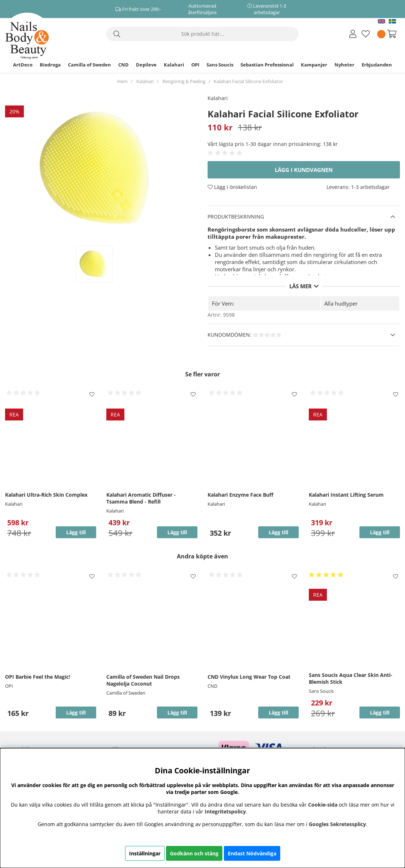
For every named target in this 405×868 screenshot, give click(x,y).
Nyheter (344, 65)
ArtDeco (23, 65)
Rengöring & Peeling (184, 81)
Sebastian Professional (267, 65)
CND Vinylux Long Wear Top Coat (249, 677)
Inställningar (145, 853)
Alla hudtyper (341, 303)
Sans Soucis (220, 65)
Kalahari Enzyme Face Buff (240, 495)
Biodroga (50, 65)
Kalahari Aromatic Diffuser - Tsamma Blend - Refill (141, 498)
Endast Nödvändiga (252, 853)
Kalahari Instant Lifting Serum (346, 495)
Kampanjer (314, 65)
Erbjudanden (377, 65)
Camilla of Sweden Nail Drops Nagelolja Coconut (143, 680)
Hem (122, 81)
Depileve (146, 65)
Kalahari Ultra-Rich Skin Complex (46, 495)
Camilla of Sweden (89, 65)
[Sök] (202, 34)
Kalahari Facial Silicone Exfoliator (248, 81)
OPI (195, 65)
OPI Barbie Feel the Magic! (38, 677)
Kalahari (174, 65)
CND (123, 65)
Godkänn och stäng (194, 853)
